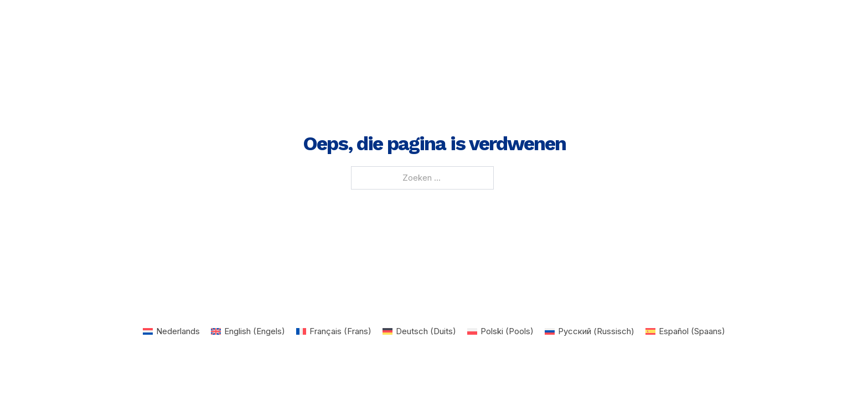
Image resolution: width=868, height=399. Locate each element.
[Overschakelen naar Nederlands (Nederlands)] (171, 331)
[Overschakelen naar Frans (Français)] (334, 331)
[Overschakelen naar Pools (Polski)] (500, 331)
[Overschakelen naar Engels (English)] (248, 331)
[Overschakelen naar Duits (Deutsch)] (419, 331)
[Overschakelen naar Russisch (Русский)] (590, 331)
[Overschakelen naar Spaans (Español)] (685, 331)
